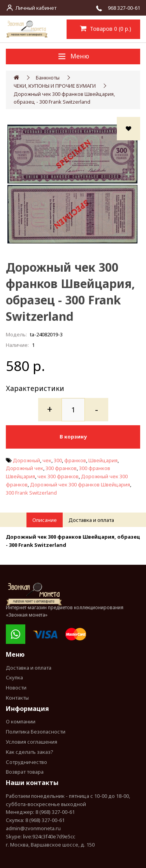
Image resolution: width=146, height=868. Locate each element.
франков (75, 460)
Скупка (14, 677)
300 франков (61, 468)
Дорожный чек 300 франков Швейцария (80, 484)
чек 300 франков (58, 476)
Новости (16, 688)
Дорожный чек (25, 468)
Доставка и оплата (91, 520)
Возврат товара (25, 772)
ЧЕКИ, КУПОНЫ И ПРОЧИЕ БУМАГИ (55, 86)
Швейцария (103, 460)
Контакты (17, 698)
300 (58, 460)
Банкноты (48, 78)
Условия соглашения (32, 742)
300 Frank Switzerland (31, 493)
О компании (21, 721)
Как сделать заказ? (30, 752)
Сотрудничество (26, 762)
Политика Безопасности (36, 732)
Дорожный (26, 460)
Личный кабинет (36, 8)
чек (47, 460)
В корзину (73, 437)
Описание (45, 520)
